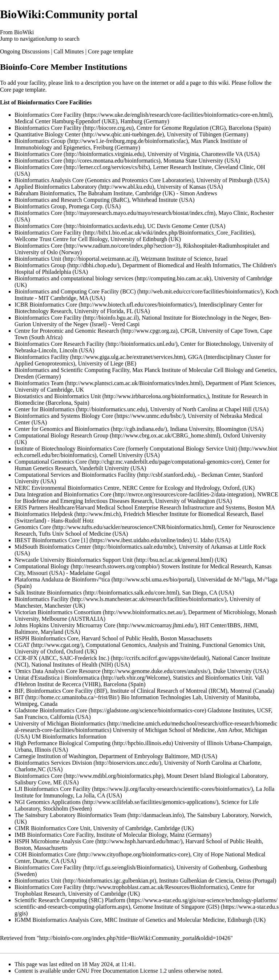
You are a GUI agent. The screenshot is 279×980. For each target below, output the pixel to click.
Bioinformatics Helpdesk (44, 514)
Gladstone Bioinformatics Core (51, 710)
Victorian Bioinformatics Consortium (58, 612)
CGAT (22, 645)
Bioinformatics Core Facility (48, 115)
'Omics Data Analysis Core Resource (58, 671)
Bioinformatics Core (38, 154)
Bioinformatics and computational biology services (74, 278)
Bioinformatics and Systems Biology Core (64, 416)
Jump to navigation (22, 39)
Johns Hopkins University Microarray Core (65, 625)
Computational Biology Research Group (61, 435)
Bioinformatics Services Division (53, 763)
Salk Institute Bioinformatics (48, 593)
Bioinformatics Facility (42, 357)
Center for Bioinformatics (45, 409)
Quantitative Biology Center (47, 134)
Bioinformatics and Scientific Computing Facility (72, 370)
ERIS (21, 507)
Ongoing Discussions (25, 51)
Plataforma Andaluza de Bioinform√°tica (62, 579)
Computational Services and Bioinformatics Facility (75, 475)
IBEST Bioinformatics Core (47, 540)
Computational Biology (42, 566)
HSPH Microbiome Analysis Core (54, 841)
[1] (84, 540)
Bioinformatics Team (39, 383)
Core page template (110, 51)
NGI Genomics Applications (48, 802)
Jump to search (62, 39)
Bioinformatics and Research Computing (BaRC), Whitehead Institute (96, 200)
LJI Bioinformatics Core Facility (52, 789)
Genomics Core (33, 527)
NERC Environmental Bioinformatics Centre (67, 488)
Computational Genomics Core (51, 462)
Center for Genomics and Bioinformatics (62, 429)
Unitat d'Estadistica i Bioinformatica (57, 678)
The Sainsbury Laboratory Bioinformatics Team (70, 815)
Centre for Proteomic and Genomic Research (67, 331)
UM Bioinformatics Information (69, 737)
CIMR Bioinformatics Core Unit (52, 828)
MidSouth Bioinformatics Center (53, 547)
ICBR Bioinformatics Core (46, 305)
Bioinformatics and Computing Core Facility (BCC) (75, 291)
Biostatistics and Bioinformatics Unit (58, 396)
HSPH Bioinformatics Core (46, 638)
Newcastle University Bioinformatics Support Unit (74, 560)
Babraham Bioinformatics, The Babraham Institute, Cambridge (88, 193)
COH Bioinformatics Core (45, 854)
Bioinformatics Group (40, 141)
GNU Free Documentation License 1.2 (122, 971)
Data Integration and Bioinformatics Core (63, 494)
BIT (19, 697)
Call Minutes (69, 51)
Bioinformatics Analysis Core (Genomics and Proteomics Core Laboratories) (104, 180)
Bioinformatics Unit (38, 259)
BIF (19, 691)
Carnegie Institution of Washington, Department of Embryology (89, 756)
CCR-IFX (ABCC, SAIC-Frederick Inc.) (62, 658)
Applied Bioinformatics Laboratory (56, 187)
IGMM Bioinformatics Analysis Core (58, 920)
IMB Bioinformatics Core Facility (54, 835)
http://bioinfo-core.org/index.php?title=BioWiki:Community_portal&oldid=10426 (135, 938)
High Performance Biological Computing (62, 743)
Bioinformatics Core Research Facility (59, 344)
